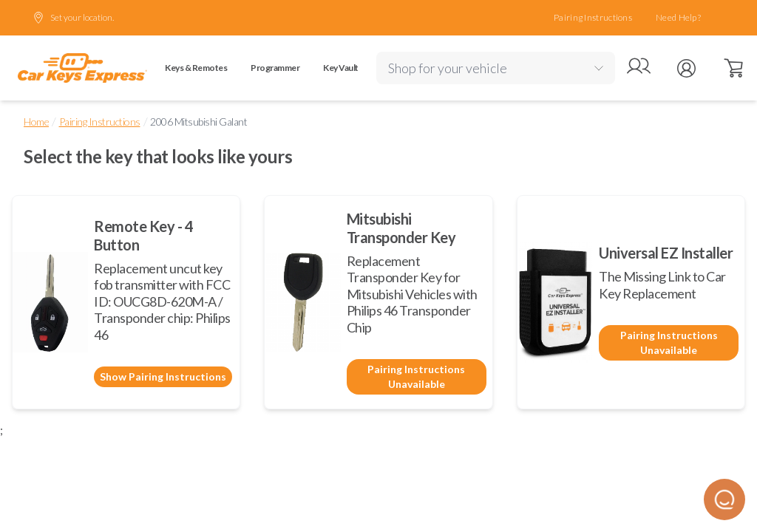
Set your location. (73, 18)
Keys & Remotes (196, 68)
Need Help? (678, 17)
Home (36, 122)
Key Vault (341, 68)
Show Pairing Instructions (163, 376)
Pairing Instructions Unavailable (416, 376)
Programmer (275, 68)
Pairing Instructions (593, 17)
